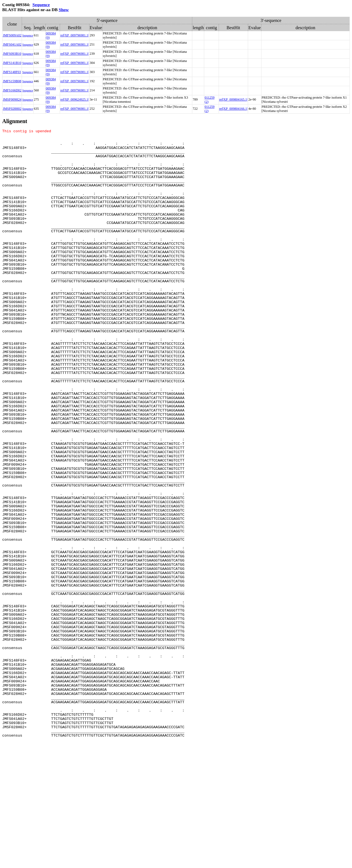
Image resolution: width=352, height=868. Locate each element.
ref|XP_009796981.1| (74, 35)
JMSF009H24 (12, 99)
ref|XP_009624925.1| (74, 99)
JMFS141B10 (12, 63)
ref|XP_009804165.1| (233, 99)
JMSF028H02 (12, 109)
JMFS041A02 (12, 44)
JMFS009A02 (12, 35)
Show (64, 10)
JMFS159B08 (12, 81)
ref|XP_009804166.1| (233, 109)
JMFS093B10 (12, 54)
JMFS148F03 (12, 72)
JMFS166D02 (12, 90)
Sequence (41, 5)
